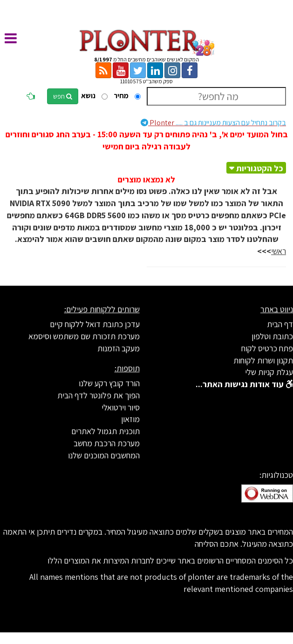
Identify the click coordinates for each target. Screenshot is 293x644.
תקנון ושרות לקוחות (263, 360)
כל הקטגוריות (260, 168)
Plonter (213, 123)
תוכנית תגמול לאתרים (106, 431)
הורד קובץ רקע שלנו (109, 383)
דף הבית (280, 324)
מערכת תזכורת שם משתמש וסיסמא (84, 336)
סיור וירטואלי (121, 407)
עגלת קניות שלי (269, 372)
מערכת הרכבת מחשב (107, 443)
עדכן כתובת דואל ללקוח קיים (95, 324)
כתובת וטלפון (272, 336)
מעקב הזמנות (119, 348)
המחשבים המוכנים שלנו (104, 455)
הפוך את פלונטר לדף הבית (99, 395)
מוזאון (130, 419)
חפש (63, 96)
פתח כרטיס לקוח (267, 348)
